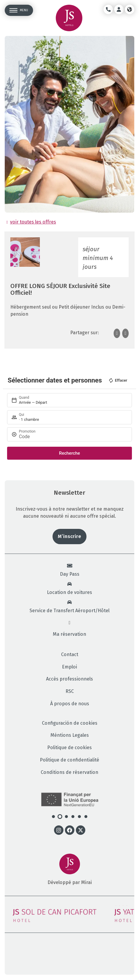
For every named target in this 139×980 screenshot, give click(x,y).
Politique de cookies (69, 748)
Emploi (69, 667)
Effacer (118, 380)
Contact (70, 655)
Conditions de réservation (69, 772)
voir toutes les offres (33, 222)
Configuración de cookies (70, 723)
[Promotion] (71, 437)
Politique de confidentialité (69, 760)
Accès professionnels (69, 679)
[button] (53, 817)
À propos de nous (70, 704)
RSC (70, 691)
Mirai (86, 882)
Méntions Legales (70, 735)
